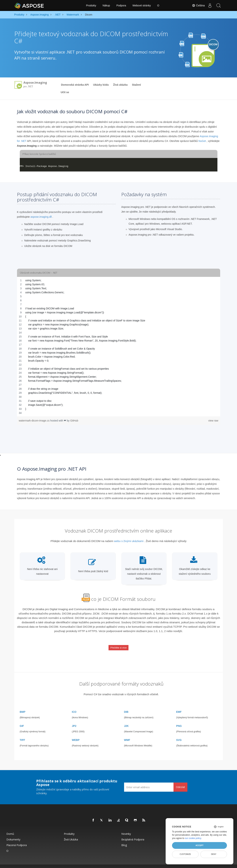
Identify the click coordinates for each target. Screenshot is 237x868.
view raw (213, 421)
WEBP (76, 734)
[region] (119, 347)
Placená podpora (17, 839)
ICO (74, 706)
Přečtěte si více (118, 645)
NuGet (202, 141)
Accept (199, 845)
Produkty (91, 5)
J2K (126, 720)
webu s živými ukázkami (129, 541)
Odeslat (180, 781)
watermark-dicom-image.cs (35, 421)
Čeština (197, 5)
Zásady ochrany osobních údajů (133, 863)
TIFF (23, 734)
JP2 (74, 720)
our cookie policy (193, 838)
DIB (126, 706)
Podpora (121, 5)
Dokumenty (13, 833)
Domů (10, 828)
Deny (214, 854)
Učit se (65, 92)
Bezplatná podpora (133, 833)
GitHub (74, 421)
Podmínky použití (156, 863)
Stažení (136, 85)
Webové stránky (142, 5)
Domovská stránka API (75, 85)
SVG (179, 734)
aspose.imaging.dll (41, 217)
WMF (127, 734)
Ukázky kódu (101, 85)
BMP (23, 706)
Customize (185, 854)
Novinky (126, 828)
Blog (124, 839)
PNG (179, 720)
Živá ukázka (120, 85)
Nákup (106, 5)
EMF (179, 706)
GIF (22, 720)
